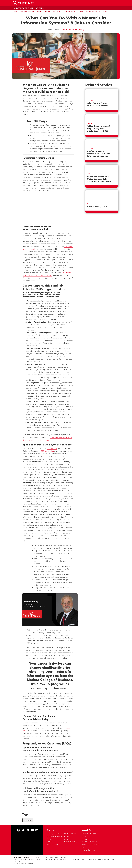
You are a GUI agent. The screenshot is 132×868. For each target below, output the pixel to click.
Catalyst (50, 842)
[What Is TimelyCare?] (102, 196)
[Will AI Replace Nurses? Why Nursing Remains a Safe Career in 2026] (102, 117)
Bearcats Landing (71, 842)
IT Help (67, 836)
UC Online (90, 100)
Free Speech (103, 860)
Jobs (84, 836)
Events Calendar (89, 850)
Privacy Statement (92, 860)
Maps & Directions (89, 834)
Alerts (15, 860)
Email (49, 839)
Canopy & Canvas (54, 834)
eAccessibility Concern (79, 860)
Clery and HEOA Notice (26, 860)
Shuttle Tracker (70, 834)
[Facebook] (18, 830)
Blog (88, 174)
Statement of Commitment (62, 860)
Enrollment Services (55, 836)
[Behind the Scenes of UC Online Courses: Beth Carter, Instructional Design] (102, 168)
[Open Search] (110, 3)
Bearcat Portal (53, 845)
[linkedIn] (37, 830)
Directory (86, 847)
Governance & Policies (91, 845)
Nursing (89, 123)
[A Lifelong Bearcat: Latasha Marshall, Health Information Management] (102, 143)
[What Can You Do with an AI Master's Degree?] (102, 93)
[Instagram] (27, 830)
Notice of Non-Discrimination (43, 860)
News (85, 839)
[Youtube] (32, 830)
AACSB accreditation (47, 451)
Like (81, 30)
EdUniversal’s (52, 448)
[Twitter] (23, 830)
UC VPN (67, 839)
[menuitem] (16, 11)
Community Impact (90, 842)
